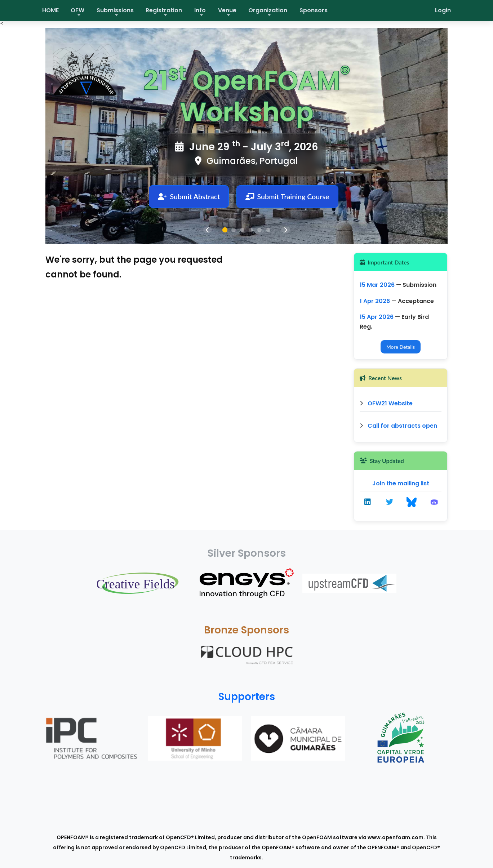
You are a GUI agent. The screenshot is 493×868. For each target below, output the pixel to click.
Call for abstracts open (398, 426)
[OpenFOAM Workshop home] (89, 73)
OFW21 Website (386, 403)
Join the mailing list (401, 483)
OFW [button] (77, 10)
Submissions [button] (115, 10)
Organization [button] (268, 10)
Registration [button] (164, 10)
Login (443, 10)
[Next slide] (286, 230)
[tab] (225, 230)
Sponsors (314, 10)
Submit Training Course (288, 197)
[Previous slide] (207, 230)
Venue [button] (227, 10)
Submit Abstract (188, 197)
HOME (50, 10)
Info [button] (200, 10)
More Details (401, 347)
